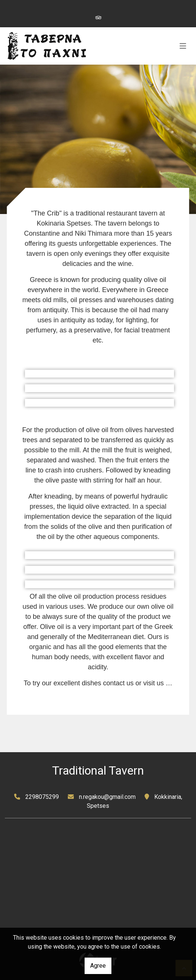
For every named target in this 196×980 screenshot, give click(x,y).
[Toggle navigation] (183, 46)
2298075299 (42, 797)
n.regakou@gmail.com (107, 797)
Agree (98, 966)
